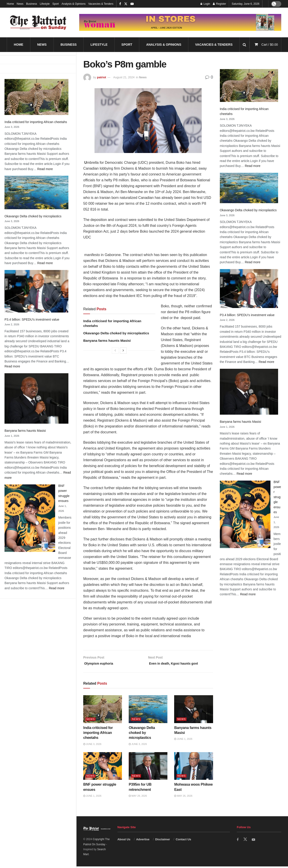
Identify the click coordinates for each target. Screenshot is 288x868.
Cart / (270, 45)
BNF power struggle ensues (277, 497)
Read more (45, 169)
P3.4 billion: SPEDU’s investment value (32, 319)
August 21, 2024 (124, 77)
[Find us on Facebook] (238, 841)
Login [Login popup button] (205, 4)
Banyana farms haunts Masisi (25, 431)
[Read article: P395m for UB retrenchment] (148, 768)
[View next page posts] (123, 351)
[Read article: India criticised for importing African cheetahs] (103, 711)
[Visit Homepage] (38, 22)
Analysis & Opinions (73, 4)
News (20, 4)
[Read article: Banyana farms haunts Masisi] (193, 711)
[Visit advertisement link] (180, 22)
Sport (56, 4)
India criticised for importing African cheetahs (36, 122)
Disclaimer (163, 841)
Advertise (143, 841)
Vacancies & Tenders (101, 4)
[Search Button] (244, 45)
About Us (124, 841)
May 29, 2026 (138, 797)
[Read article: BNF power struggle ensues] (103, 768)
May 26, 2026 (183, 797)
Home (10, 4)
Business (32, 4)
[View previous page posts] (115, 351)
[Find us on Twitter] (245, 841)
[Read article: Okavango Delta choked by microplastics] (148, 711)
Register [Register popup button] (219, 4)
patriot (101, 77)
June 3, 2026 (92, 746)
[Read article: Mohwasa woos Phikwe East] (193, 768)
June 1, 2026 (183, 740)
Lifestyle (45, 4)
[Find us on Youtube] (254, 841)
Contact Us (183, 841)
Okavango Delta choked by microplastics (33, 216)
